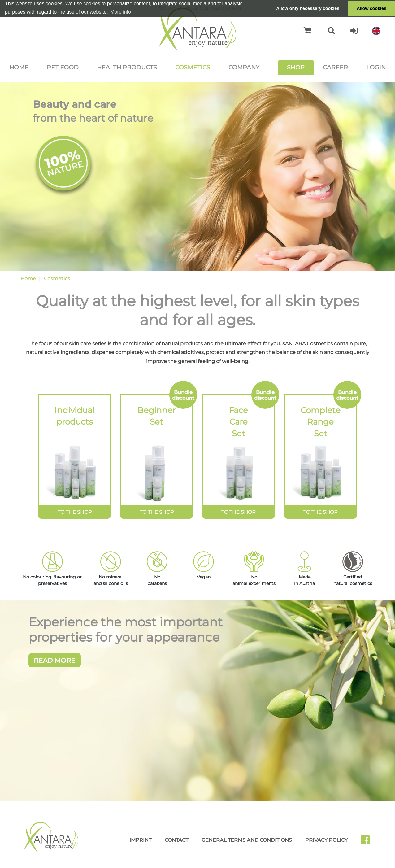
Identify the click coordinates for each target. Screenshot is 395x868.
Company (244, 67)
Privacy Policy (326, 844)
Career (335, 67)
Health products (127, 67)
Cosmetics (193, 67)
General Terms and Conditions (247, 844)
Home (19, 67)
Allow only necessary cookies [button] (308, 8)
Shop (296, 67)
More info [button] (121, 12)
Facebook (368, 846)
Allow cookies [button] (371, 8)
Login (376, 67)
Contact (176, 844)
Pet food (63, 67)
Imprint (140, 844)
